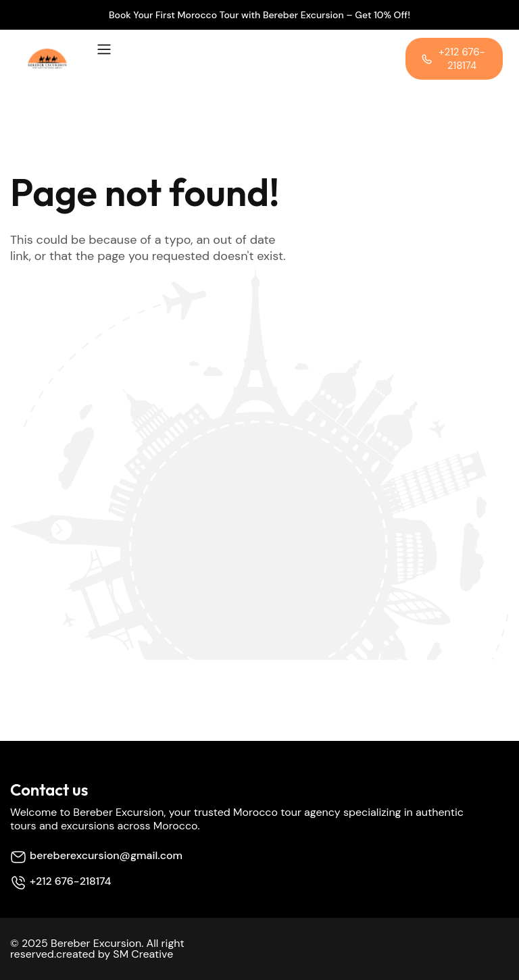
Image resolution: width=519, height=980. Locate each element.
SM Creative (143, 954)
